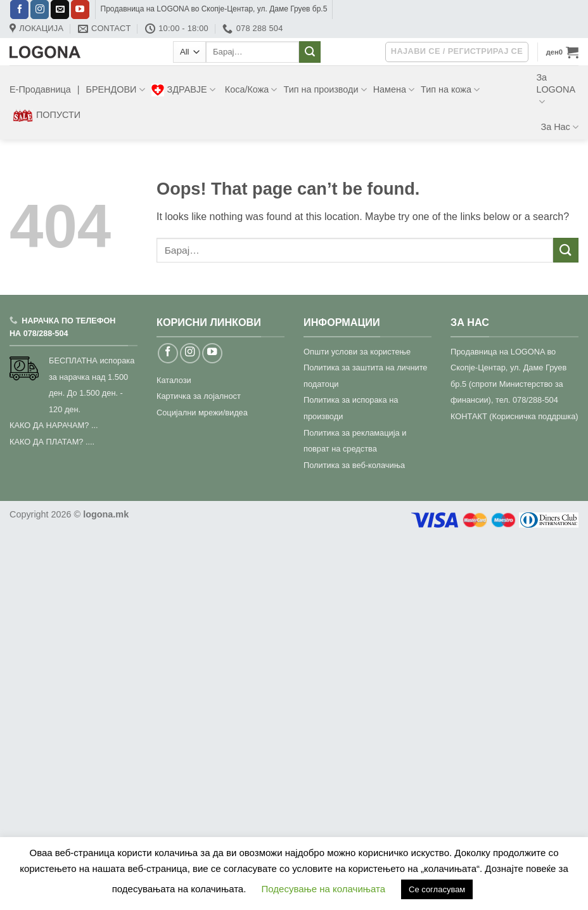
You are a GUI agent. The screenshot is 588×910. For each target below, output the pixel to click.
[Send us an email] (60, 10)
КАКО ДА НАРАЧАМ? (49, 425)
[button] (562, 52)
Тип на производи (325, 90)
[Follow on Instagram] (40, 10)
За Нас (560, 127)
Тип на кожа (450, 90)
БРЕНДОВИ (115, 90)
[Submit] (310, 52)
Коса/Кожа (251, 90)
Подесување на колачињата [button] (323, 889)
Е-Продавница (40, 89)
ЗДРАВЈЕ (183, 90)
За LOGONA (556, 90)
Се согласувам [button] (437, 889)
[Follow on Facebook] (19, 10)
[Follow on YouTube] (80, 10)
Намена (394, 90)
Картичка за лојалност (199, 396)
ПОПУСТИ (47, 115)
